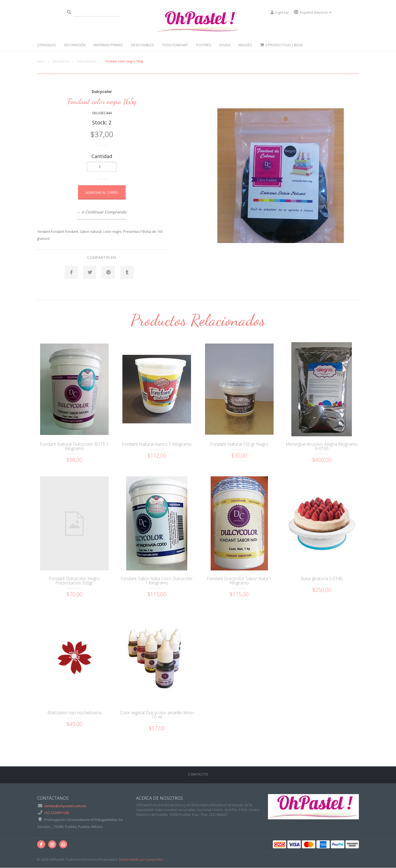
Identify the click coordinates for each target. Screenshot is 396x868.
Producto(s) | (281, 45)
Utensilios (47, 45)
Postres (204, 45)
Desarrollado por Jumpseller (141, 860)
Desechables (142, 45)
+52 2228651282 (57, 813)
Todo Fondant (175, 45)
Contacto (198, 774)
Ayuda (225, 45)
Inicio (41, 61)
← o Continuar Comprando (102, 212)
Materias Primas (108, 45)
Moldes (245, 45)
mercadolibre (87, 61)
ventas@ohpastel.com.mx (65, 806)
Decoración (75, 45)
